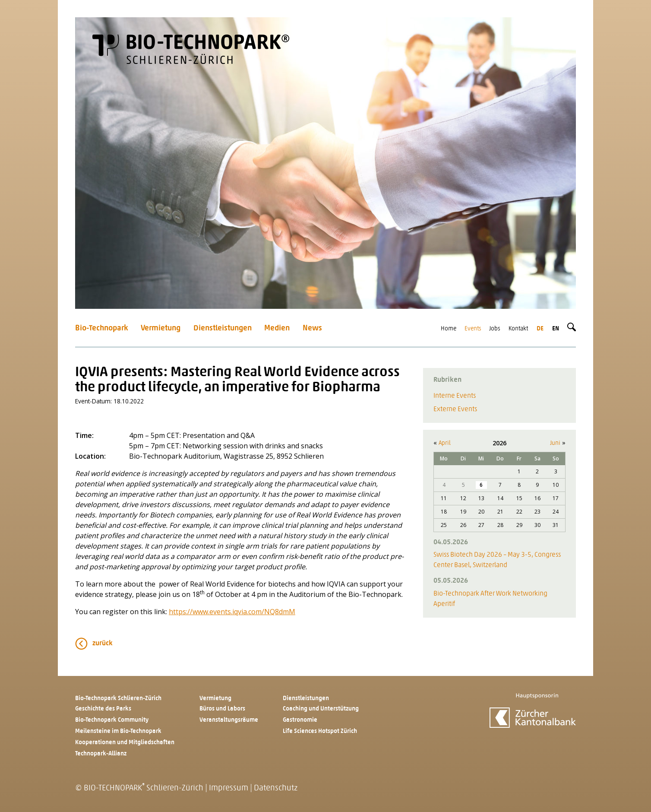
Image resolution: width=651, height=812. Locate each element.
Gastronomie (300, 720)
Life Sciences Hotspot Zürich (320, 731)
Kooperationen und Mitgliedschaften (125, 743)
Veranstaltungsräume (229, 720)
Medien (277, 328)
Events (473, 329)
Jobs (495, 329)
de (540, 329)
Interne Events (455, 396)
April (445, 443)
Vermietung (161, 328)
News (312, 328)
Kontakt (518, 329)
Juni (555, 443)
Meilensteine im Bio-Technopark (118, 731)
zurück (103, 644)
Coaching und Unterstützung (321, 709)
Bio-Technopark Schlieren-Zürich (118, 699)
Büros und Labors (222, 709)
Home (449, 329)
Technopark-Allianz (101, 754)
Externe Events (455, 409)
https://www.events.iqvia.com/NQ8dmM (232, 612)
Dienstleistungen (223, 328)
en (556, 329)
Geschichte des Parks (103, 709)
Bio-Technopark (102, 328)
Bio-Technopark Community (112, 720)
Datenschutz (276, 788)
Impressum (229, 788)
